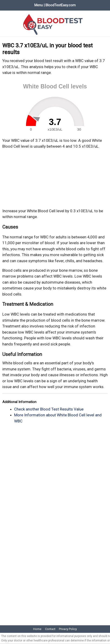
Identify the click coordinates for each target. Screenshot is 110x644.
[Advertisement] (55, 179)
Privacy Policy (68, 629)
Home (37, 629)
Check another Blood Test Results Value (49, 409)
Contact (50, 629)
